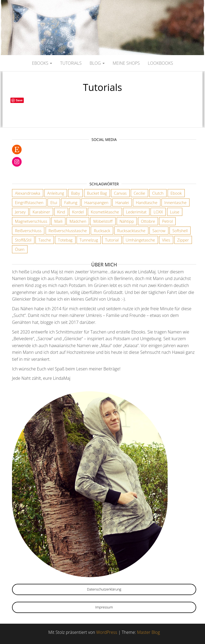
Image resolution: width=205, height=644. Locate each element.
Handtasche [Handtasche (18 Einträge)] (147, 202)
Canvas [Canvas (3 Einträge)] (120, 193)
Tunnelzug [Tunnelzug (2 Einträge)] (89, 240)
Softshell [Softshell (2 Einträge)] (180, 231)
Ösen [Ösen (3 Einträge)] (20, 249)
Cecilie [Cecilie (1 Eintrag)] (139, 193)
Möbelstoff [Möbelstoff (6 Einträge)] (103, 221)
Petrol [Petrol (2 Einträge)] (167, 221)
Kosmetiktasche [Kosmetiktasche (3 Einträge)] (105, 212)
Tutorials (71, 63)
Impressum (104, 607)
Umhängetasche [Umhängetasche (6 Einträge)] (140, 240)
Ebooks (42, 63)
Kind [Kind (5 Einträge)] (61, 212)
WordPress (107, 632)
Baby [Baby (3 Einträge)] (75, 193)
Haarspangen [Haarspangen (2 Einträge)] (96, 202)
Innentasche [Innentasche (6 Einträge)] (176, 202)
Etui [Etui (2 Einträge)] (54, 202)
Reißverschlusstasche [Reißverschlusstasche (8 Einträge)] (68, 231)
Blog (97, 63)
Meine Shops (126, 63)
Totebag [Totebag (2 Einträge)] (65, 240)
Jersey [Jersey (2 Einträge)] (20, 212)
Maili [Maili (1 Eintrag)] (58, 221)
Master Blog (148, 632)
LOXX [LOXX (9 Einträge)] (158, 212)
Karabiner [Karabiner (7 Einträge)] (41, 212)
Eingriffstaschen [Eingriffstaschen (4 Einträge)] (29, 202)
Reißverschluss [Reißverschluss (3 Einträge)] (28, 231)
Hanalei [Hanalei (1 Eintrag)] (122, 202)
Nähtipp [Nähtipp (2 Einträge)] (127, 221)
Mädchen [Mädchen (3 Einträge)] (78, 221)
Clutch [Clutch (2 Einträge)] (158, 193)
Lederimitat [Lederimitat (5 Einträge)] (136, 212)
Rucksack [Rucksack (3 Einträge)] (102, 231)
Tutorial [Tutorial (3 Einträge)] (112, 240)
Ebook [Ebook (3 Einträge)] (176, 193)
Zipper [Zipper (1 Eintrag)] (183, 240)
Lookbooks (160, 63)
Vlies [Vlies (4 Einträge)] (166, 240)
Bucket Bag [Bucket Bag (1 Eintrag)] (97, 193)
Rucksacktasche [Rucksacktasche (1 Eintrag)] (131, 231)
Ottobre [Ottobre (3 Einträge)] (148, 221)
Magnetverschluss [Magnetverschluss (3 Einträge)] (31, 221)
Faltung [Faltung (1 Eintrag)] (71, 202)
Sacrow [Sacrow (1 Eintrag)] (159, 231)
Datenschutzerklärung (104, 589)
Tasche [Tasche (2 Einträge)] (45, 240)
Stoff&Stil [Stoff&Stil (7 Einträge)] (23, 240)
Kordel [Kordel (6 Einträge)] (78, 212)
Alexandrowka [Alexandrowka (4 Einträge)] (28, 193)
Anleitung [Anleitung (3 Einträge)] (56, 193)
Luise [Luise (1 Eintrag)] (175, 212)
